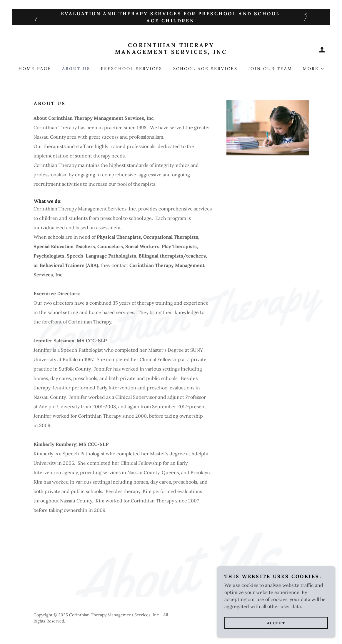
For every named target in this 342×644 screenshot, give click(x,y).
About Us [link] (76, 69)
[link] (171, 52)
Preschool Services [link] (132, 69)
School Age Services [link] (206, 69)
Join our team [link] (270, 69)
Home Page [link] (35, 69)
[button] (322, 50)
